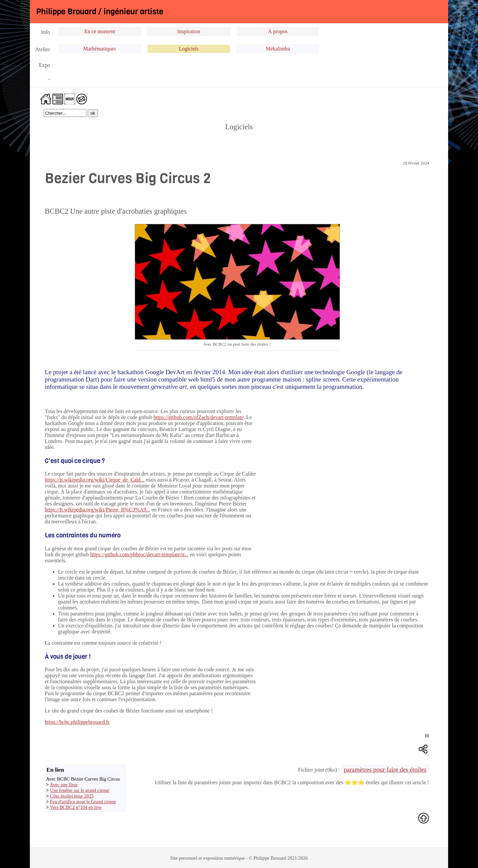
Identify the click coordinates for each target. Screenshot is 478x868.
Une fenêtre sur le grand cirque (80, 790)
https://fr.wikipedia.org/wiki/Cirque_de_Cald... (95, 480)
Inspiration (189, 31)
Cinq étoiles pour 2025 (72, 796)
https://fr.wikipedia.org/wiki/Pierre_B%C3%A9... (97, 510)
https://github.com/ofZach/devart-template (198, 417)
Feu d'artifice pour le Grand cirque (83, 802)
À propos (278, 31)
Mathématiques (100, 49)
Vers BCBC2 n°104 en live (76, 807)
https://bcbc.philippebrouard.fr (77, 722)
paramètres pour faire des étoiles (385, 769)
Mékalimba (278, 49)
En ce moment (100, 31)
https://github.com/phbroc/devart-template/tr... (139, 554)
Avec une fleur (64, 785)
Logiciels (189, 49)
